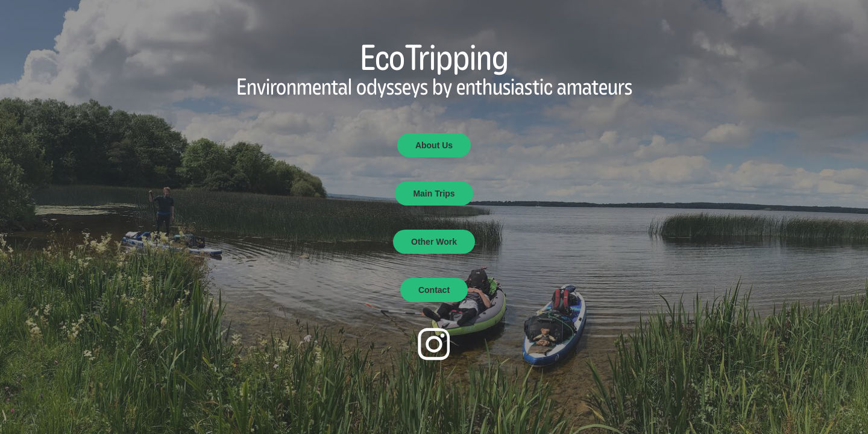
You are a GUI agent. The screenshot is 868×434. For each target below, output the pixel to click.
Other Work (434, 242)
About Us (434, 145)
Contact (434, 290)
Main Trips (434, 193)
